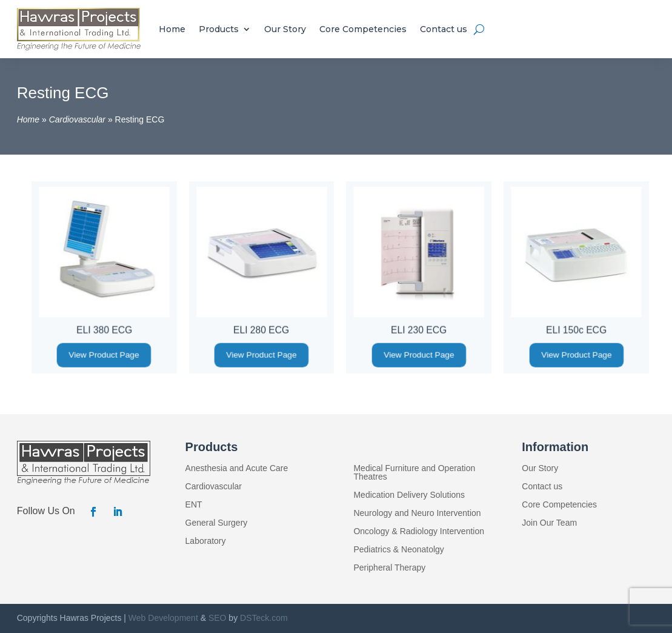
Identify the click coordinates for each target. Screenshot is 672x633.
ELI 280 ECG (261, 330)
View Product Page (104, 355)
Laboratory (206, 541)
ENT (194, 505)
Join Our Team (549, 523)
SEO (218, 618)
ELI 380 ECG (104, 330)
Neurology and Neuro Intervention (417, 513)
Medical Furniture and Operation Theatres (414, 473)
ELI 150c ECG (576, 330)
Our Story (285, 29)
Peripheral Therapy (389, 568)
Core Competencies (363, 29)
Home (172, 29)
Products (219, 29)
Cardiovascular (77, 119)
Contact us (444, 29)
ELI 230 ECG (419, 330)
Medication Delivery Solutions (409, 495)
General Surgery (217, 523)
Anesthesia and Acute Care (237, 468)
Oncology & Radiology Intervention (419, 531)
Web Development (163, 618)
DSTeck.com (264, 618)
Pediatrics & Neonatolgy (398, 550)
